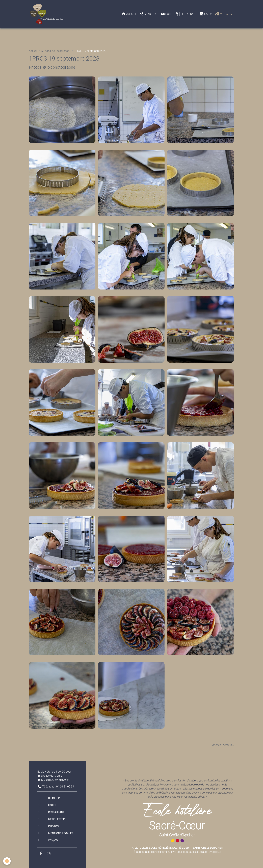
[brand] (47, 14)
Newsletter (56, 819)
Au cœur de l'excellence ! (56, 51)
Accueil (129, 14)
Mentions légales (61, 833)
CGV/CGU (54, 840)
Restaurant (186, 14)
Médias (223, 14)
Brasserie (149, 14)
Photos (53, 826)
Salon (206, 14)
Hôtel (167, 14)
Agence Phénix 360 (223, 745)
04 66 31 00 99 (65, 787)
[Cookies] (7, 861)
